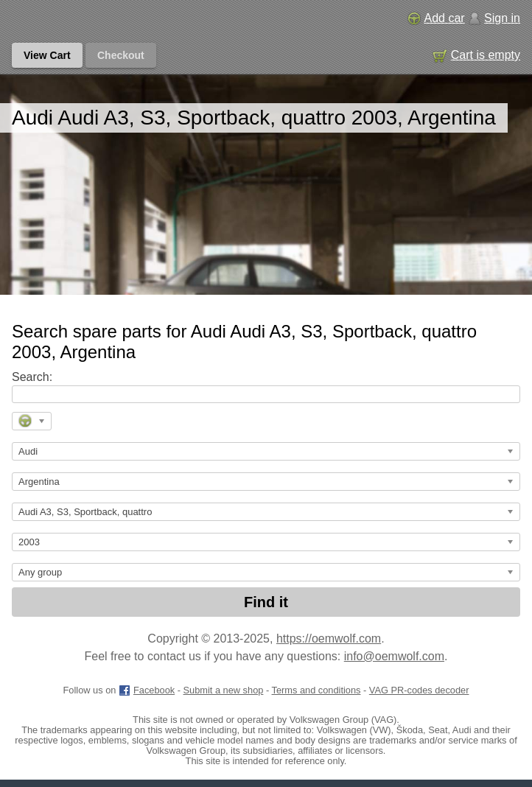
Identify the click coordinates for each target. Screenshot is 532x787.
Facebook (147, 690)
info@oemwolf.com (394, 656)
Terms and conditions (316, 690)
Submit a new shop (224, 690)
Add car (436, 18)
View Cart (47, 55)
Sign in (494, 18)
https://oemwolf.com (329, 639)
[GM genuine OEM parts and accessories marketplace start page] (80, 19)
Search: (32, 377)
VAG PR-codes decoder (419, 690)
